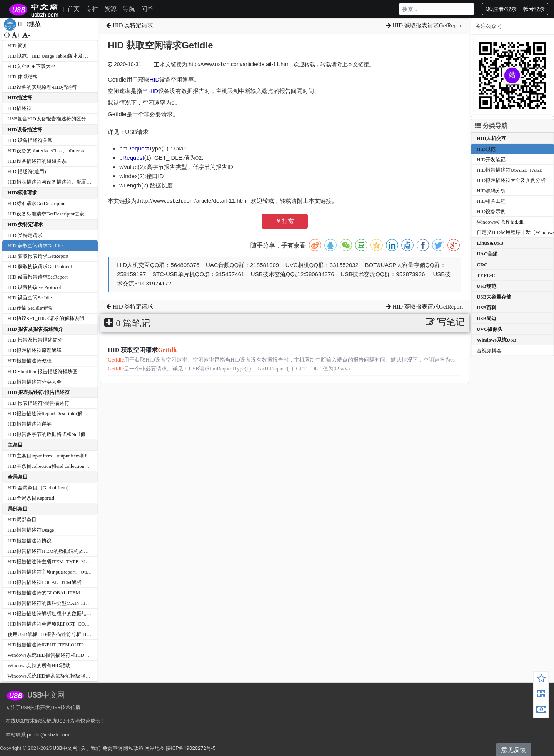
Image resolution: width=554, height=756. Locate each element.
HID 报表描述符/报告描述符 (39, 392)
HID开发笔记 (491, 159)
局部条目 (18, 509)
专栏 (92, 9)
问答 (147, 9)
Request (138, 148)
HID (155, 79)
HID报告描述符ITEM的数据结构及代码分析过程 (61, 551)
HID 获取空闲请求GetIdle (35, 246)
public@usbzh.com (48, 735)
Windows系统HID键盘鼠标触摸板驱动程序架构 (59, 676)
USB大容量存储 (494, 297)
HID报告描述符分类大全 (35, 382)
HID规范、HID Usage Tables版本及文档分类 (56, 56)
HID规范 (486, 149)
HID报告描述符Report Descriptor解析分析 (53, 413)
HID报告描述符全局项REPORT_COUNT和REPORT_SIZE (70, 624)
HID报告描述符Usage (31, 530)
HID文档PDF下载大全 (32, 66)
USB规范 (486, 286)
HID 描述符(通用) (27, 171)
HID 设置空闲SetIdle (30, 298)
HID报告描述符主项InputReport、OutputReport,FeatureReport (73, 572)
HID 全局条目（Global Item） (40, 488)
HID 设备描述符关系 (30, 140)
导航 (129, 9)
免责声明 (112, 748)
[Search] (437, 9)
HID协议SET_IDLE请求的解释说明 (46, 318)
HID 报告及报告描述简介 (36, 329)
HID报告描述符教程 (30, 361)
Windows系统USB (496, 340)
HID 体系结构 (23, 77)
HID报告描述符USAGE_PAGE (510, 170)
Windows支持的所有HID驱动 (39, 665)
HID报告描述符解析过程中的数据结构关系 (55, 613)
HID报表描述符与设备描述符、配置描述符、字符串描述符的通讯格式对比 (90, 182)
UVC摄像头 (490, 329)
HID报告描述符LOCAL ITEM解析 (45, 582)
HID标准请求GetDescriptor (36, 203)
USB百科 (486, 308)
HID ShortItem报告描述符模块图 (43, 371)
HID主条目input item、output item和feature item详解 (63, 456)
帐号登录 (534, 9)
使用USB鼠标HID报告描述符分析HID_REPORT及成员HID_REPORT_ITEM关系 (95, 634)
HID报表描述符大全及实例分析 (511, 180)
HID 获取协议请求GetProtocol (40, 266)
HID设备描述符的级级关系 (37, 161)
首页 (73, 9)
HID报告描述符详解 (30, 424)
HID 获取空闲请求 (143, 350)
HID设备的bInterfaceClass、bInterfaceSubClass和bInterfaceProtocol (78, 151)
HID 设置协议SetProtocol (34, 287)
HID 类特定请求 (26, 224)
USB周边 (486, 318)
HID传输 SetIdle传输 (30, 308)
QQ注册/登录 (501, 9)
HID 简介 (18, 46)
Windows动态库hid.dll (500, 222)
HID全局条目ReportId (31, 498)
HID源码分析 (491, 191)
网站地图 (155, 748)
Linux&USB (490, 243)
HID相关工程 (491, 201)
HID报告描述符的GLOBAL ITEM (44, 593)
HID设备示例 (491, 211)
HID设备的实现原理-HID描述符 (43, 87)
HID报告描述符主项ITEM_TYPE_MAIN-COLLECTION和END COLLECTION (92, 562)
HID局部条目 (22, 520)
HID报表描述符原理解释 (35, 350)
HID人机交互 (491, 138)
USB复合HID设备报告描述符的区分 (47, 119)
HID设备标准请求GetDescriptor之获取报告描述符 (61, 214)
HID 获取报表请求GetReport (38, 256)
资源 (110, 9)
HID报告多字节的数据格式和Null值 (47, 434)
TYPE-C (486, 275)
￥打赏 (285, 221)
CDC (482, 265)
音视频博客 (489, 351)
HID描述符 (20, 98)
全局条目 (18, 477)
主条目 (15, 445)
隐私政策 (133, 748)
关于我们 (91, 748)
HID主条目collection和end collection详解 (51, 466)
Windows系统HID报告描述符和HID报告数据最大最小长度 (71, 655)
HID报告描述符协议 (30, 541)
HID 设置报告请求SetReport (38, 277)
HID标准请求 (23, 193)
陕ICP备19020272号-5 (191, 748)
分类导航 (491, 126)
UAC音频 (487, 254)
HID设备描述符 (25, 129)
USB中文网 (65, 748)
